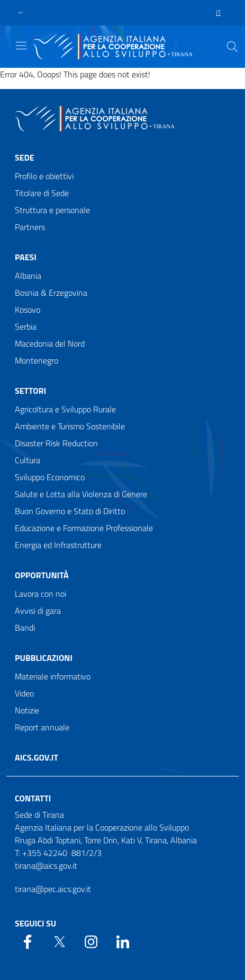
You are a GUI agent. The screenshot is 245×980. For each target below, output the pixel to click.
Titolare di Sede (42, 193)
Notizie (27, 710)
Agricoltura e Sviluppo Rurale (65, 409)
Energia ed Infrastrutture (58, 545)
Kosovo (28, 310)
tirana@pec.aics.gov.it (53, 889)
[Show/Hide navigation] (21, 46)
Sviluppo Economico (50, 477)
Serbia (26, 326)
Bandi (25, 628)
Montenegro (37, 360)
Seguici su (35, 923)
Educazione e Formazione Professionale (84, 528)
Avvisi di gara (38, 611)
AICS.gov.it (37, 757)
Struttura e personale (52, 210)
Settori (30, 391)
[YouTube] (91, 941)
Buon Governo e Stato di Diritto (70, 511)
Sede (25, 157)
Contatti (33, 798)
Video (24, 693)
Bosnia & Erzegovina (51, 293)
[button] (21, 13)
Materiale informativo (53, 676)
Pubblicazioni (44, 658)
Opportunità (42, 575)
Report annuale (42, 727)
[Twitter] (59, 941)
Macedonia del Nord (50, 343)
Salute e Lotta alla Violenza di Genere (81, 494)
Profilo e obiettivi (44, 176)
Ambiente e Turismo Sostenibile (70, 426)
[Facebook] (28, 941)
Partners (30, 227)
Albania (28, 276)
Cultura (28, 460)
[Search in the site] (232, 47)
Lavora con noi (40, 594)
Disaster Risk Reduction (56, 443)
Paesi (26, 257)
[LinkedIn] (123, 941)
